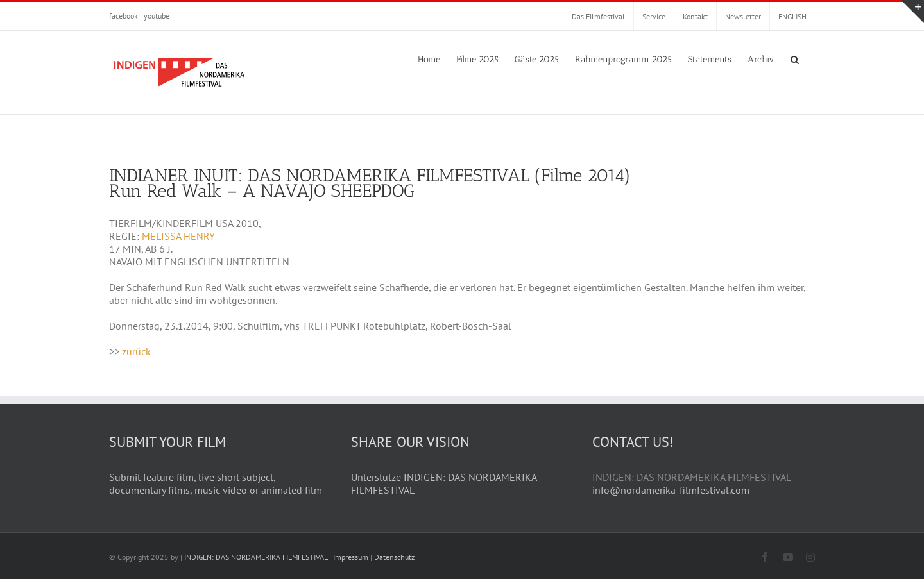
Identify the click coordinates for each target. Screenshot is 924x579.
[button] (795, 58)
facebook (124, 16)
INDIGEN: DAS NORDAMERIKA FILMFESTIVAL (256, 557)
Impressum (351, 557)
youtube (157, 16)
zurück (136, 351)
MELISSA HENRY (178, 236)
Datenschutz (394, 557)
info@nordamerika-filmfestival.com (671, 490)
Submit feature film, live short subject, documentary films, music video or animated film (216, 483)
